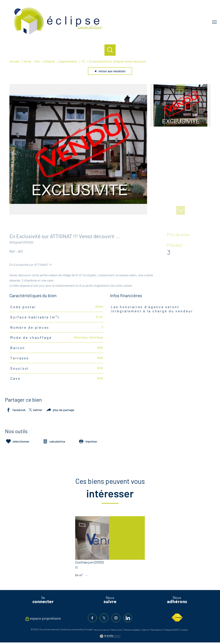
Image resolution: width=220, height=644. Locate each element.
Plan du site (116, 630)
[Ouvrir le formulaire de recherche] (110, 50)
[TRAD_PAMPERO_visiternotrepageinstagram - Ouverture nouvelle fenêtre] (116, 618)
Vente (27, 61)
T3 (83, 61)
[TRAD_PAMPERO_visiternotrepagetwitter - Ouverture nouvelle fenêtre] (104, 618)
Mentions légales (132, 630)
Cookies (184, 630)
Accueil (14, 61)
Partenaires (156, 630)
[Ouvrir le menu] (214, 22)
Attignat (49, 61)
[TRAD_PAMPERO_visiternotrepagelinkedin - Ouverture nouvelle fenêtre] (128, 618)
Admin (145, 630)
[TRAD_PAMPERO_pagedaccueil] (58, 35)
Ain (38, 61)
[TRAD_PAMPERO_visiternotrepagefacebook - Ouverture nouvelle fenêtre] (92, 618)
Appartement (68, 61)
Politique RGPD (171, 630)
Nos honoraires (102, 630)
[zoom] (78, 213)
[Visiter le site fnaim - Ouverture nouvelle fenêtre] (177, 618)
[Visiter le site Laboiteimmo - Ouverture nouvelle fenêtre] (110, 637)
